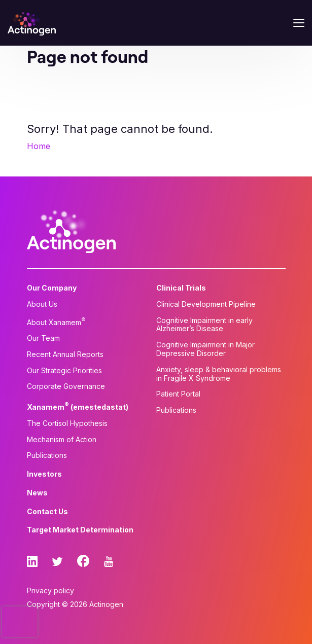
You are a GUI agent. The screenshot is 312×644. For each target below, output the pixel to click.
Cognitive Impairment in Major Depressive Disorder (205, 349)
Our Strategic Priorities (64, 371)
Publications (47, 455)
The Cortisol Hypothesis (67, 423)
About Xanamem (56, 321)
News (37, 493)
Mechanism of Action (62, 440)
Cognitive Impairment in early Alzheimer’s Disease (204, 325)
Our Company (52, 288)
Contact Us (47, 512)
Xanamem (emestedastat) (78, 406)
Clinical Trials (181, 288)
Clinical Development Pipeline (206, 304)
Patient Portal (178, 394)
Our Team (43, 338)
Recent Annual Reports (65, 354)
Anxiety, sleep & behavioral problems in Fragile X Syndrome (219, 374)
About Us (42, 304)
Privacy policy (50, 591)
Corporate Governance (66, 386)
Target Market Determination (80, 530)
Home (39, 146)
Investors (44, 474)
